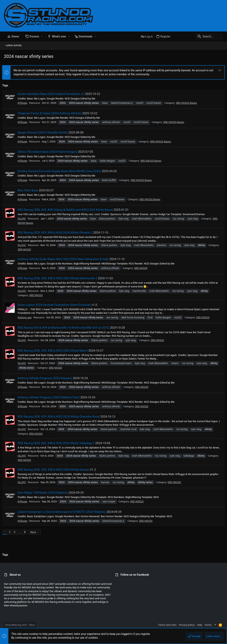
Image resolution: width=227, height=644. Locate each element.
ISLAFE (23, 219)
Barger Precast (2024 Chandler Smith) (44, 133)
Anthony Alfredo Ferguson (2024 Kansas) (47, 378)
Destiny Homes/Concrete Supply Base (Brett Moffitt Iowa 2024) (61, 171)
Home (208, 625)
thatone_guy (26, 317)
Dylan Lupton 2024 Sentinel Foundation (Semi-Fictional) (56, 305)
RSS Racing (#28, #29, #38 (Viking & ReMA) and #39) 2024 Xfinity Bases (67, 210)
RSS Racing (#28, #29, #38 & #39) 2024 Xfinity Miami (54, 351)
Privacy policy (187, 625)
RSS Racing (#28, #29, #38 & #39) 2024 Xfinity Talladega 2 (58, 443)
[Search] (198, 36)
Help (200, 625)
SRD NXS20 (38, 249)
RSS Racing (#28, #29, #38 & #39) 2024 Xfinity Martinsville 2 (59, 278)
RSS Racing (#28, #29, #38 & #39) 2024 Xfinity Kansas (55, 470)
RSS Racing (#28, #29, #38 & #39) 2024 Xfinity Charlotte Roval (60, 417)
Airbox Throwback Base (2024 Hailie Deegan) (49, 152)
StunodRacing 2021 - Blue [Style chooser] (20, 625)
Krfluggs (24, 103)
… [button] (22, 532)
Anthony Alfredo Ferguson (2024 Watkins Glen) (50, 397)
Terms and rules (167, 625)
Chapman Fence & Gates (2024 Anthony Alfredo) (51, 113)
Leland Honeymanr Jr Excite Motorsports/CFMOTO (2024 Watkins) (64, 512)
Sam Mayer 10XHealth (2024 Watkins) (45, 493)
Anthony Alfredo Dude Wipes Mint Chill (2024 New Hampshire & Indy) (65, 259)
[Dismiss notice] (217, 71)
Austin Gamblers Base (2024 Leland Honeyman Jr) (53, 94)
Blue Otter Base (30, 190)
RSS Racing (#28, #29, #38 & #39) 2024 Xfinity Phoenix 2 (57, 233)
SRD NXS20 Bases (188, 103)
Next (35, 532)
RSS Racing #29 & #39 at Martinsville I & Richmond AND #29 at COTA (65, 328)
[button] (42, 36)
